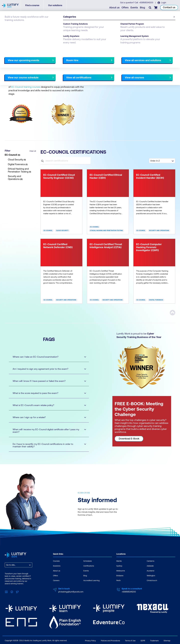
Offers (125, 8)
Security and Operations (159, 231)
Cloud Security (62, 231)
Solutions (57, 566)
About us (114, 8)
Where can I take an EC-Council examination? (47, 357)
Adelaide (150, 566)
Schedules (88, 561)
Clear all (33, 151)
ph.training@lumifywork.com (71, 592)
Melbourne (121, 571)
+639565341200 (146, 3)
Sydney (119, 566)
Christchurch (152, 580)
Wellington (151, 576)
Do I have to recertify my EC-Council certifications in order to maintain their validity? (47, 445)
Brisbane (120, 576)
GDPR (143, 640)
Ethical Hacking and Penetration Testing (106, 231)
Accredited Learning (91, 580)
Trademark (154, 640)
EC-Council (48, 231)
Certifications (11, 24)
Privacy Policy (90, 640)
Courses (56, 561)
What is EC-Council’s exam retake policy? (47, 405)
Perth (118, 580)
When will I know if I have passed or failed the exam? (47, 381)
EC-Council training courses (26, 87)
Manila (119, 561)
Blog (143, 8)
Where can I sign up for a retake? (47, 417)
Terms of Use (130, 640)
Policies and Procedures (110, 640)
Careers (56, 580)
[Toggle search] (150, 8)
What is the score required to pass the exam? (47, 393)
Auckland (150, 571)
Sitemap (167, 640)
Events (134, 8)
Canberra (150, 561)
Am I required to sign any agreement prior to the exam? (47, 369)
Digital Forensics (156, 300)
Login (164, 3)
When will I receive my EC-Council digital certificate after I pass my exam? (47, 431)
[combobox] (6, 565)
